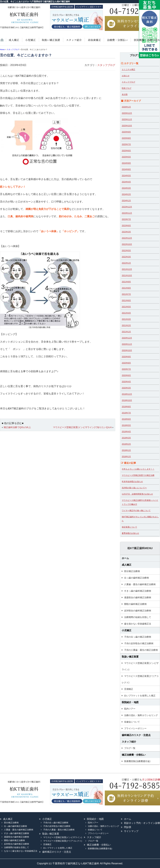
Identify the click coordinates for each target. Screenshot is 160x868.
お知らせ (126, 76)
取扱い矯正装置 (51, 42)
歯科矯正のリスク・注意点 (136, 735)
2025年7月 (126, 144)
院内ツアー (130, 709)
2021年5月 (126, 307)
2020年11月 (127, 344)
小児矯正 (30, 42)
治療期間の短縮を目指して (138, 617)
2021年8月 (126, 288)
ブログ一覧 (130, 748)
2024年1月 (126, 201)
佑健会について (132, 722)
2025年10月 (127, 126)
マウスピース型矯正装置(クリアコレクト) (140, 679)
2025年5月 (126, 157)
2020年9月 (126, 357)
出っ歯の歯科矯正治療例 (136, 578)
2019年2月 (126, 444)
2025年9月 (126, 132)
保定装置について (129, 527)
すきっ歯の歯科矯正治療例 (138, 591)
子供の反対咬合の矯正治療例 (139, 643)
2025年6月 (126, 151)
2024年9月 (126, 163)
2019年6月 (126, 419)
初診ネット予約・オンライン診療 (142, 823)
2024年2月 (126, 194)
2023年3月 (126, 232)
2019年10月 (127, 400)
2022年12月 (127, 238)
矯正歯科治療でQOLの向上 (17, 427)
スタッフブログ (106, 65)
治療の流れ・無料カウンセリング (141, 715)
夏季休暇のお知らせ (130, 533)
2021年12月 (127, 269)
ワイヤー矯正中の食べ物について (136, 511)
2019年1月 (126, 450)
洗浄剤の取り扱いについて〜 (134, 488)
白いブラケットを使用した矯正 (140, 696)
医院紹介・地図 (145, 42)
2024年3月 (126, 188)
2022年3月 (126, 257)
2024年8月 (126, 169)
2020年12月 (127, 338)
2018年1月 (126, 457)
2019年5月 (126, 425)
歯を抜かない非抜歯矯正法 (94, 42)
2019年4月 (126, 432)
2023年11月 (127, 213)
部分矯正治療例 (132, 571)
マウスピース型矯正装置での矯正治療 (138, 475)
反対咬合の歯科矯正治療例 (138, 611)
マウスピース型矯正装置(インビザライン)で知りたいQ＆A (82, 427)
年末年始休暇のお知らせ (132, 482)
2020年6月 (126, 375)
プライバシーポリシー (135, 728)
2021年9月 (126, 282)
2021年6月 (126, 300)
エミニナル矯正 (128, 69)
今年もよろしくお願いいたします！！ (138, 469)
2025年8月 (126, 138)
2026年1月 (126, 107)
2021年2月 (126, 325)
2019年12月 (127, 394)
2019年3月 (126, 438)
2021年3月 (126, 319)
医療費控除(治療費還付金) (137, 761)
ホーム (3, 42)
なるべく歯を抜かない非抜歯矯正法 (21, 851)
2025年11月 (127, 119)
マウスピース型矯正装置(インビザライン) (140, 666)
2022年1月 (126, 263)
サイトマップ (131, 831)
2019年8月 (126, 407)
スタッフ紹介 (74, 42)
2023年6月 (126, 226)
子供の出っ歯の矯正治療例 (138, 637)
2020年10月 (127, 350)
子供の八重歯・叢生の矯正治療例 (141, 650)
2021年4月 (126, 313)
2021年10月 (127, 276)
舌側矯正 (129, 689)
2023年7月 (126, 219)
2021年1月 (126, 332)
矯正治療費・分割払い (134, 755)
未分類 (125, 94)
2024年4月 (126, 182)
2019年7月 (126, 413)
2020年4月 (126, 382)
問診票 (128, 827)
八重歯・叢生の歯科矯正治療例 (140, 584)
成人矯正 (127, 565)
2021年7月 (126, 294)
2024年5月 (126, 176)
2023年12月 (127, 207)
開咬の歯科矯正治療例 (135, 604)
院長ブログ (127, 88)
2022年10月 (127, 244)
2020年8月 (126, 363)
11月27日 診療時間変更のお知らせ (137, 494)
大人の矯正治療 (14, 42)
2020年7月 (126, 369)
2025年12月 (127, 113)
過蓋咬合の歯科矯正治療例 (138, 597)
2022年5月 (126, 251)
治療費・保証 (117, 42)
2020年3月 (126, 388)
